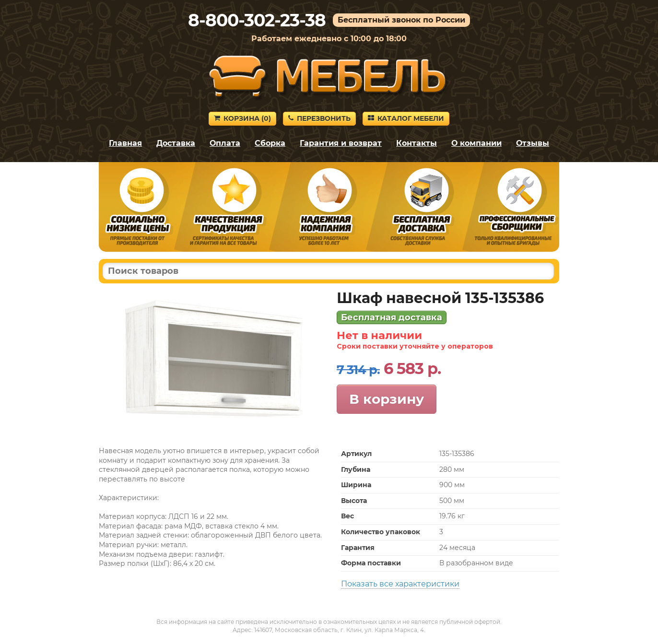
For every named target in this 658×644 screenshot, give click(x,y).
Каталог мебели (406, 118)
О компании (476, 143)
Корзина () (242, 118)
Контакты (417, 143)
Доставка (176, 143)
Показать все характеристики (400, 584)
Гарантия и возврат (341, 143)
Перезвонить (319, 118)
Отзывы (533, 143)
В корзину (387, 399)
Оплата (225, 143)
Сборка (270, 143)
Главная (125, 143)
